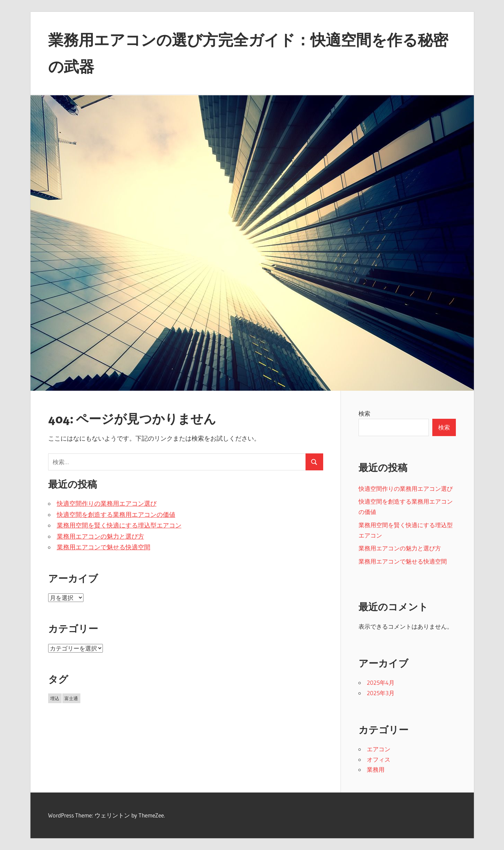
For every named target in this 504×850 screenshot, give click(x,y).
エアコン (379, 749)
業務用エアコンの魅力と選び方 (100, 537)
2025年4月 (381, 683)
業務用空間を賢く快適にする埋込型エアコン (119, 525)
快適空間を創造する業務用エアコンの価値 (116, 515)
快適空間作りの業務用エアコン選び (107, 504)
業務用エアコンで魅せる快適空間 (104, 547)
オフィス (379, 759)
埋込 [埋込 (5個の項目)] (55, 698)
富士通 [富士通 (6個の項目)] (71, 698)
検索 (364, 413)
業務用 (376, 769)
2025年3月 (381, 693)
